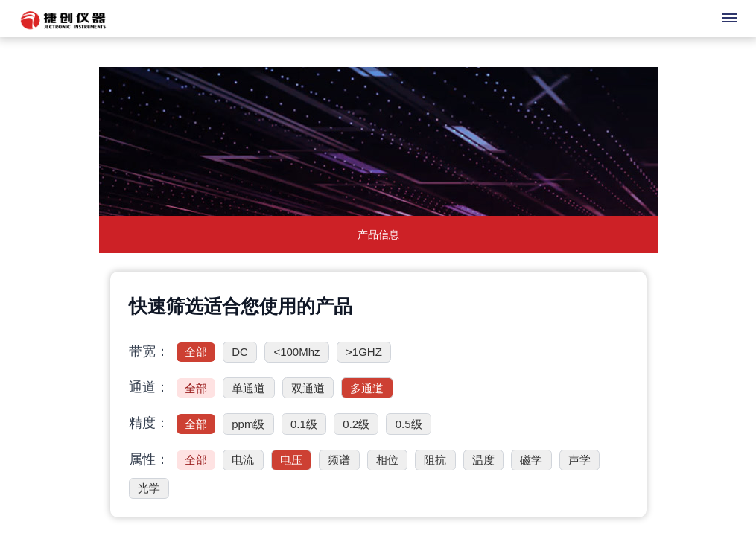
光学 (149, 488)
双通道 (308, 388)
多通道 (367, 388)
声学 (579, 460)
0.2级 (356, 424)
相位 (387, 460)
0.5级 (409, 424)
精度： (149, 423)
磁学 (531, 460)
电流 (243, 460)
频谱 (339, 460)
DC (240, 352)
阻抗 (435, 460)
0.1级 (304, 424)
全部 (196, 352)
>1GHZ (364, 352)
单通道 (248, 388)
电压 (291, 460)
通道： (149, 387)
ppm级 (248, 424)
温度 (483, 460)
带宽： (149, 351)
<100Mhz (296, 352)
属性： (149, 459)
